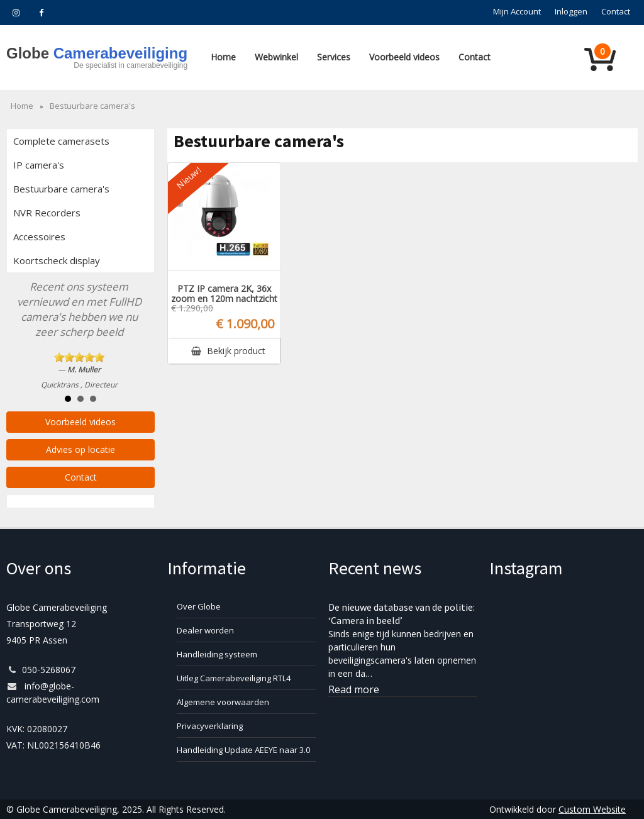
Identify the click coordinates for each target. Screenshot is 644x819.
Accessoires (39, 237)
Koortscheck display (57, 260)
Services (334, 57)
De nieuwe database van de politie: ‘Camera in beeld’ (402, 614)
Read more (354, 689)
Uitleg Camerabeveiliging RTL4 (234, 678)
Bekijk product (228, 351)
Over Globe (199, 606)
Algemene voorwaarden (223, 702)
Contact (475, 57)
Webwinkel (276, 57)
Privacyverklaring (210, 726)
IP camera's (39, 165)
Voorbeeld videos (404, 57)
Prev (23, 345)
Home (223, 57)
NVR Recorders (47, 213)
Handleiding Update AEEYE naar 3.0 (243, 750)
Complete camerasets (61, 141)
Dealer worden (205, 630)
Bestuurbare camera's (92, 106)
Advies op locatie (80, 449)
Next (138, 345)
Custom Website (592, 809)
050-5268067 (41, 670)
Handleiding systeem (217, 654)
